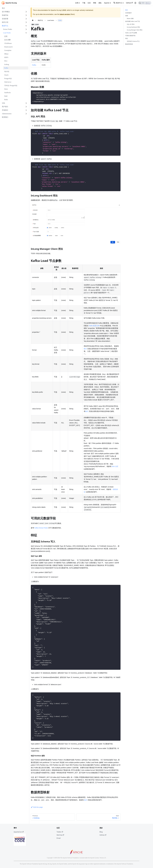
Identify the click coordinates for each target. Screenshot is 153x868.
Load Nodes (7, 33)
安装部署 (5, 19)
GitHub (129, 3)
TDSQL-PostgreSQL (11, 86)
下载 (84, 3)
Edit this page (37, 807)
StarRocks (8, 93)
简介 (4, 8)
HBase (6, 54)
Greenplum (8, 50)
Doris (6, 89)
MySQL (7, 71)
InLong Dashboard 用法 (133, 27)
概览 (127, 10)
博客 (95, 3)
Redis (6, 100)
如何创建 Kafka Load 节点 (133, 21)
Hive (6, 61)
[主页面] (33, 20)
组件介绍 (5, 22)
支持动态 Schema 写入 (133, 41)
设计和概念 (6, 12)
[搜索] (145, 3)
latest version (65, 14)
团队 (100, 3)
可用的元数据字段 (130, 36)
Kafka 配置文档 (94, 326)
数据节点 (5, 26)
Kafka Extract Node (41, 528)
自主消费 (7, 40)
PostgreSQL (8, 78)
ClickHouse (8, 43)
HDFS (6, 57)
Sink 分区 (115, 466)
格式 (85, 349)
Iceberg (7, 64)
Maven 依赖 (130, 19)
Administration (7, 114)
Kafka (6, 68)
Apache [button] (107, 3)
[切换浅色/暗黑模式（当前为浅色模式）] (135, 3)
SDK (4, 103)
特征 (127, 38)
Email (59, 838)
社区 (89, 3)
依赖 (127, 16)
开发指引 (5, 110)
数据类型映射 (129, 44)
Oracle (6, 75)
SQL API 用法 (131, 24)
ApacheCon (19, 832)
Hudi (6, 96)
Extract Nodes (8, 29)
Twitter (60, 832)
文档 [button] (77, 3)
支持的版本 (128, 13)
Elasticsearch (8, 47)
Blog (101, 832)
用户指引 (5, 107)
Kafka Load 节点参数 (131, 33)
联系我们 (5, 117)
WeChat (60, 835)
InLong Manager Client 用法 (135, 30)
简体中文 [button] (118, 3)
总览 (6, 36)
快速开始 (5, 15)
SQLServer (8, 82)
